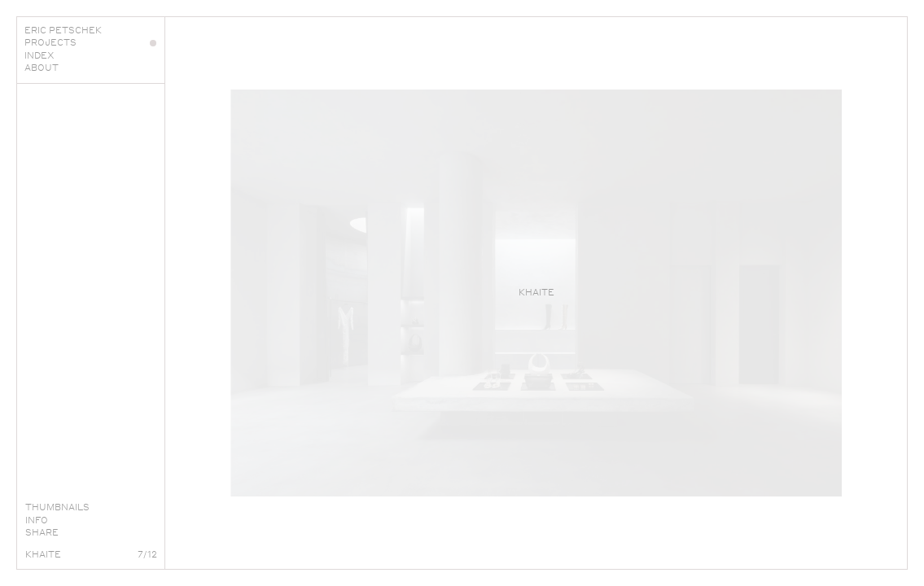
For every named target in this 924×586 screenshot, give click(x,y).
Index (90, 55)
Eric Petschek (90, 30)
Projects (90, 42)
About (90, 68)
